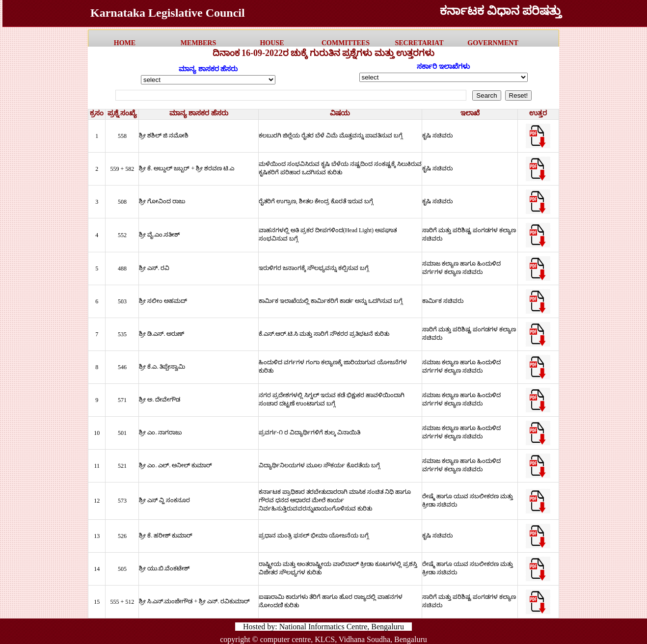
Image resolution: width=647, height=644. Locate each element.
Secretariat (419, 43)
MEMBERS (198, 43)
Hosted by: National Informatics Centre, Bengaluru (323, 627)
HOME (125, 43)
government (493, 43)
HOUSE (272, 43)
